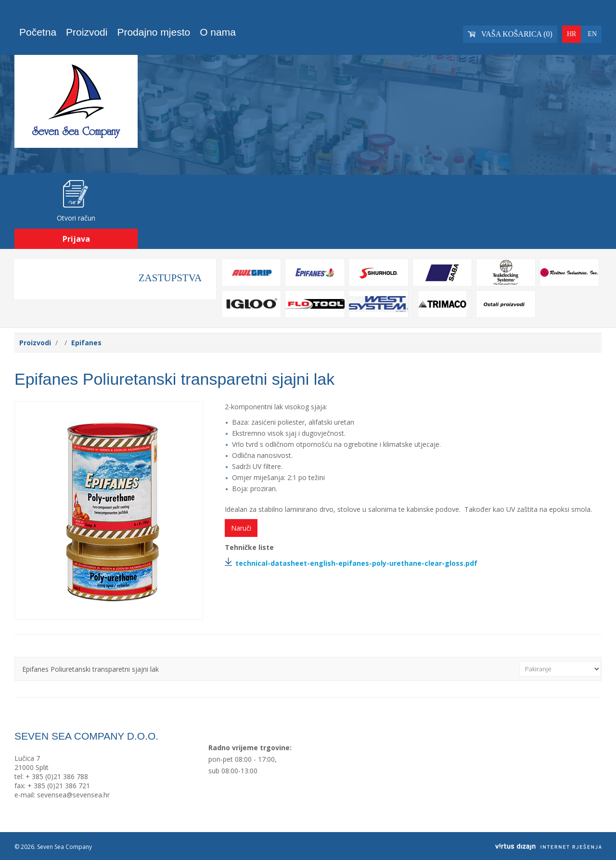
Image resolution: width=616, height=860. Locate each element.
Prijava (76, 239)
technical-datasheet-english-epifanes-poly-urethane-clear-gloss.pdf (356, 563)
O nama (218, 32)
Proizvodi (87, 32)
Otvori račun (76, 218)
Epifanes (86, 343)
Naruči (241, 528)
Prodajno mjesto (154, 32)
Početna (38, 32)
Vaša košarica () (510, 34)
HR (571, 34)
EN (592, 34)
